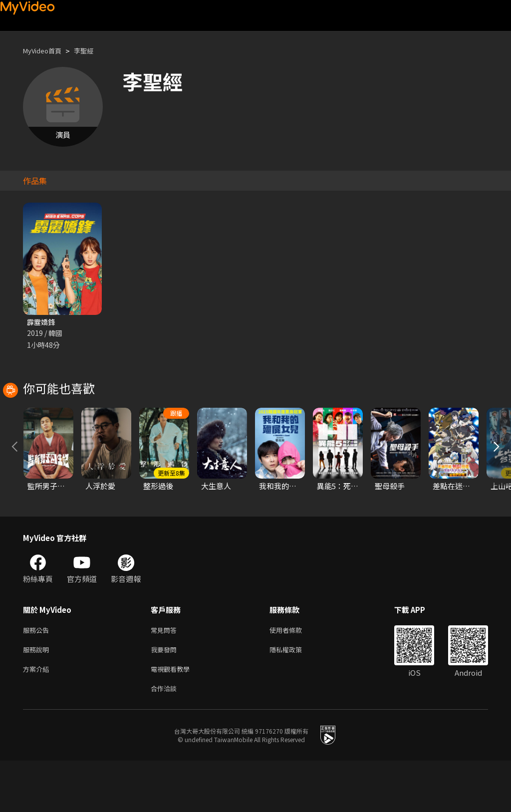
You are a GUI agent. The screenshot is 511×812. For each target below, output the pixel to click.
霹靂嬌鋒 (42, 322)
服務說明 (38, 697)
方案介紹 (38, 718)
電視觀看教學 (173, 718)
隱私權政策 (294, 697)
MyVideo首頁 (46, 51)
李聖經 (92, 51)
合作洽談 (166, 739)
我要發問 (166, 697)
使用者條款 (294, 676)
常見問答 (166, 676)
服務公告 (38, 676)
